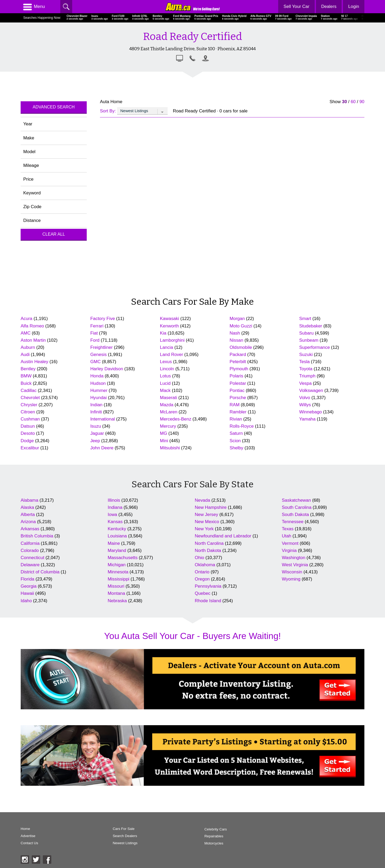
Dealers (328, 6)
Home (25, 829)
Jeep (95, 441)
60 (353, 102)
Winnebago (311, 412)
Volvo (305, 398)
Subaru (307, 333)
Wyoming (291, 579)
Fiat (94, 333)
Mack (165, 390)
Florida (27, 579)
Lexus (166, 362)
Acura (26, 319)
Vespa (306, 383)
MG (164, 433)
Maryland (117, 551)
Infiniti (96, 412)
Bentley (28, 369)
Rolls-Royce (242, 426)
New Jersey (207, 515)
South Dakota (295, 515)
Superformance (315, 347)
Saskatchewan (296, 500)
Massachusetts (123, 558)
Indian (96, 405)
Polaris (236, 376)
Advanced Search (54, 107)
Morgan (237, 319)
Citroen (28, 412)
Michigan (117, 565)
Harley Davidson (107, 369)
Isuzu (95, 426)
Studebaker (311, 326)
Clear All (54, 234)
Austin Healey (35, 362)
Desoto (28, 433)
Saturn (236, 433)
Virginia (289, 551)
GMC (95, 362)
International (102, 419)
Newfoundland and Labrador (223, 536)
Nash (235, 333)
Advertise (28, 836)
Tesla (305, 362)
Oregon (202, 579)
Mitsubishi (170, 448)
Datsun (28, 426)
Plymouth (239, 369)
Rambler (238, 412)
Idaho (26, 601)
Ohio (200, 558)
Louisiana (117, 536)
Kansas (115, 522)
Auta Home (111, 102)
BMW (26, 376)
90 (362, 102)
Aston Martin (33, 340)
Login (354, 6)
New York (204, 529)
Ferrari (97, 326)
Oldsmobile (241, 347)
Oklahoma (205, 565)
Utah (287, 536)
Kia (163, 333)
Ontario (202, 572)
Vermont (290, 543)
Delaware (30, 565)
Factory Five (102, 319)
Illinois (114, 500)
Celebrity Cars (207, 829)
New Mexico (207, 522)
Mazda (167, 405)
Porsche (238, 398)
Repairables (205, 836)
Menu (34, 7)
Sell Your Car (296, 6)
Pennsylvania (208, 586)
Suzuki (306, 355)
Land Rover (172, 355)
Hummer (99, 390)
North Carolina (209, 543)
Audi (25, 355)
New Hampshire (211, 507)
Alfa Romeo (32, 326)
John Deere (102, 448)
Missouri (116, 586)
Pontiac (237, 390)
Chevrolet (30, 398)
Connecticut (32, 558)
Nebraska (117, 601)
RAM (235, 405)
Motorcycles (205, 843)
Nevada (203, 500)
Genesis (98, 355)
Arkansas (30, 529)
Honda (97, 376)
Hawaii (27, 593)
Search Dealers (121, 836)
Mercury (168, 426)
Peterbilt (238, 362)
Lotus (165, 376)
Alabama (29, 500)
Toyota (306, 369)
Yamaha (308, 419)
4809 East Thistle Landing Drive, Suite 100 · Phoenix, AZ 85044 (192, 49)
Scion (235, 441)
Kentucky (117, 529)
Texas (288, 529)
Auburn (28, 347)
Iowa (112, 515)
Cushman (30, 419)
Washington (294, 558)
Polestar (238, 383)
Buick (26, 383)
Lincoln (167, 369)
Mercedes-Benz (176, 419)
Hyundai (98, 398)
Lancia (167, 347)
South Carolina (297, 507)
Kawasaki (170, 319)
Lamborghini (172, 340)
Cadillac (29, 390)
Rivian (236, 419)
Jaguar (97, 433)
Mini (164, 441)
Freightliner (101, 347)
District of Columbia (40, 572)
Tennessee (293, 522)
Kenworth (169, 326)
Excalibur (30, 448)
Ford (95, 340)
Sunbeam (309, 340)
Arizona (28, 522)
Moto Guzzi (241, 326)
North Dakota (208, 551)
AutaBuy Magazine (327, 841)
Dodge (27, 441)
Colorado (30, 551)
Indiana (115, 507)
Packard (238, 355)
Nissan (236, 340)
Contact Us (29, 843)
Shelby (236, 448)
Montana (116, 593)
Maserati (169, 398)
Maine (114, 543)
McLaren (169, 412)
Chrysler (29, 405)
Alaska (27, 507)
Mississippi (118, 579)
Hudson (98, 383)
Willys (305, 405)
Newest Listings (121, 843)
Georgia (29, 586)
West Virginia (295, 565)
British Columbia (37, 536)
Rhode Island (208, 601)
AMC (26, 333)
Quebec (203, 593)
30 (344, 102)
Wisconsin (292, 572)
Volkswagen (311, 390)
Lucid (165, 383)
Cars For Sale (120, 829)
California (30, 543)
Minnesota (118, 572)
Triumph (308, 376)
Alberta (28, 515)
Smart (305, 319)
